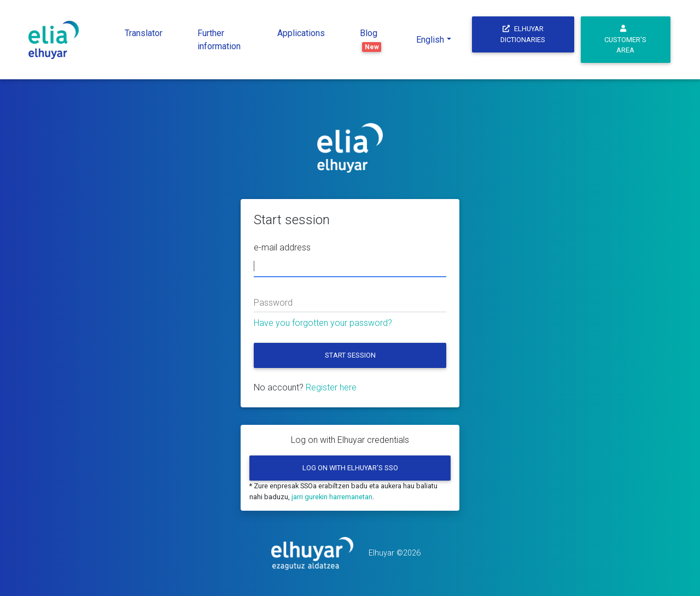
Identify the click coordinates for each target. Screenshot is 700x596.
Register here (331, 387)
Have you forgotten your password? (323, 323)
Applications (301, 33)
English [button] (430, 40)
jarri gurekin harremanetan (332, 497)
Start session (350, 355)
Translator (144, 33)
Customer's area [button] (625, 40)
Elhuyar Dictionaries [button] (523, 34)
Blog (371, 40)
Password (273, 303)
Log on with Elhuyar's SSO (350, 468)
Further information (219, 40)
